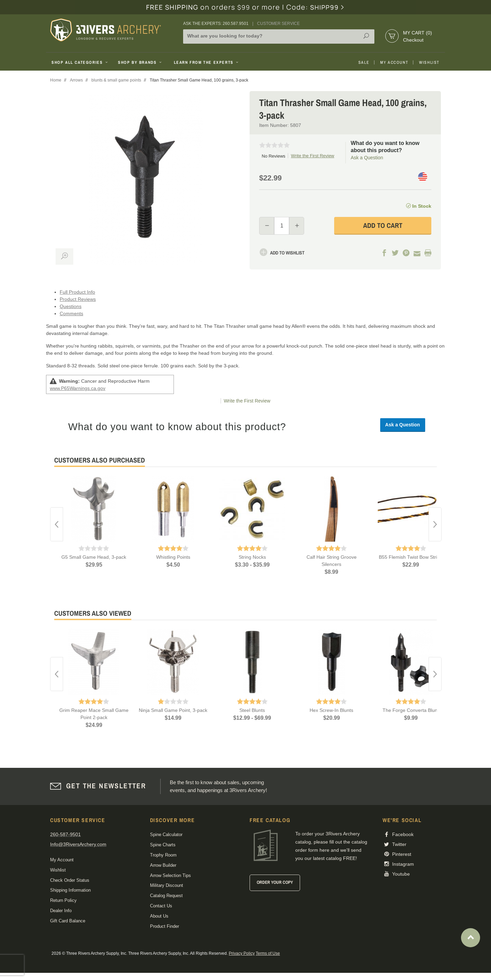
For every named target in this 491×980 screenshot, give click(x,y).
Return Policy (63, 900)
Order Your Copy (275, 882)
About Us (159, 916)
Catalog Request (166, 896)
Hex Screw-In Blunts (331, 710)
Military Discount (167, 885)
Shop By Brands (140, 62)
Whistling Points (173, 557)
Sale (364, 62)
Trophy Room (163, 855)
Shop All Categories (80, 62)
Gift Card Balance (68, 921)
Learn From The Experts (207, 62)
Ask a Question (367, 158)
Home (56, 80)
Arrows (76, 80)
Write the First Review (313, 156)
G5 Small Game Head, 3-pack (94, 557)
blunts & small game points (116, 80)
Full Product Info (77, 292)
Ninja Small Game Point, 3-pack (173, 710)
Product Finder (165, 926)
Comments (71, 313)
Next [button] (435, 524)
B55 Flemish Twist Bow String (411, 557)
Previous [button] (57, 524)
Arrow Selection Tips (170, 875)
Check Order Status (70, 880)
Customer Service (278, 24)
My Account (394, 62)
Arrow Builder (163, 865)
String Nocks (252, 557)
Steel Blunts (252, 710)
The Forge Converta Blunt (411, 710)
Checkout (413, 40)
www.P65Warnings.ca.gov (78, 388)
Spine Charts (163, 845)
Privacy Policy (242, 953)
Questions (71, 306)
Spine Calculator (166, 835)
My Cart (418, 33)
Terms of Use (268, 953)
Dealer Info (61, 911)
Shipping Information (70, 890)
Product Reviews (78, 299)
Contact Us (161, 906)
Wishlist (429, 62)
